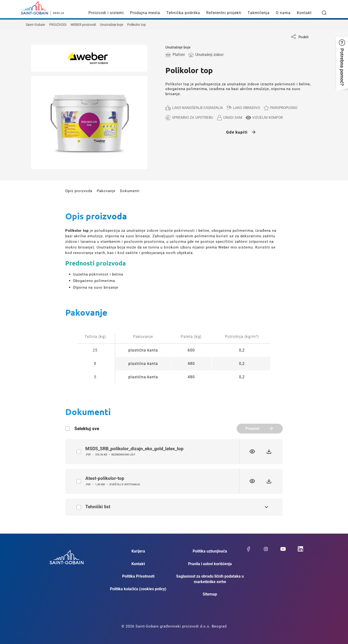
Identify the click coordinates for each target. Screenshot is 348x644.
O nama (283, 13)
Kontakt (304, 13)
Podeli (300, 37)
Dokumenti (130, 191)
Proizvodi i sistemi (106, 13)
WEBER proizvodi (83, 25)
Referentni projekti (224, 13)
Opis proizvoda (79, 191)
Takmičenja (259, 13)
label (79, 452)
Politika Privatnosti (138, 576)
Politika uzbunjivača (210, 551)
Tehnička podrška (183, 13)
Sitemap (210, 594)
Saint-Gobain (35, 25)
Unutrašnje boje (111, 25)
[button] (342, 63)
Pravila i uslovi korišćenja (210, 564)
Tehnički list (79, 507)
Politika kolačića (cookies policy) (138, 589)
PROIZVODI (58, 25)
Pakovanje (106, 191)
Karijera (138, 551)
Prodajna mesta (145, 13)
